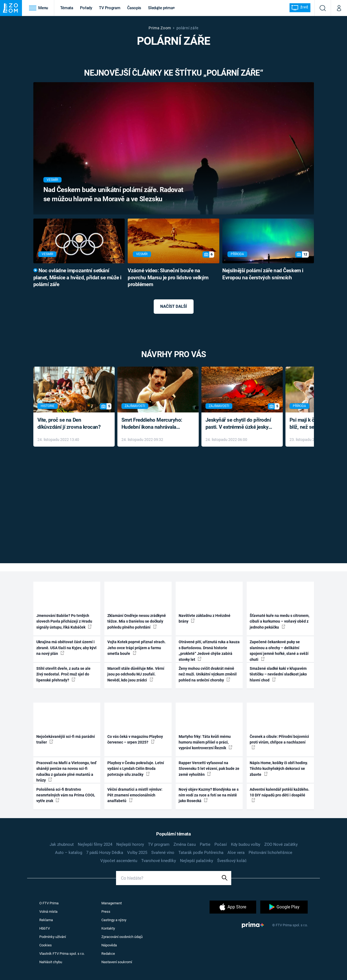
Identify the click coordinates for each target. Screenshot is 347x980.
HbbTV (45, 928)
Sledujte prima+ (161, 8)
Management (112, 903)
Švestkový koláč (232, 861)
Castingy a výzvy (114, 920)
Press (106, 912)
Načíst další (173, 306)
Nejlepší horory (130, 844)
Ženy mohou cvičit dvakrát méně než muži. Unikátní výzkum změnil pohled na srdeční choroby (208, 674)
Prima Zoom (160, 28)
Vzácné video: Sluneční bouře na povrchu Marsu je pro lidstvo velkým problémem (168, 278)
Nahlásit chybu (51, 962)
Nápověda (109, 945)
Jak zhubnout (62, 844)
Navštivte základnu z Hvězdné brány (205, 618)
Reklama (46, 920)
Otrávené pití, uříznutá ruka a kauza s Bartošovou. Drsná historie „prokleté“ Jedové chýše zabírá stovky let (209, 651)
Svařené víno (163, 853)
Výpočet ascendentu (119, 861)
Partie (205, 844)
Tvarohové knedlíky (159, 861)
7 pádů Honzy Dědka (105, 853)
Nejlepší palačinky (197, 861)
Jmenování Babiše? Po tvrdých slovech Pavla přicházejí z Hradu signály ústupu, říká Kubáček (64, 621)
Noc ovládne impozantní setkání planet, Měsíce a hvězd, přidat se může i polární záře (77, 278)
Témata (67, 8)
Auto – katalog (69, 853)
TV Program (110, 8)
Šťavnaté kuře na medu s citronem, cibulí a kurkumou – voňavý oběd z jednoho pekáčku (279, 621)
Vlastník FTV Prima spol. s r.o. (62, 954)
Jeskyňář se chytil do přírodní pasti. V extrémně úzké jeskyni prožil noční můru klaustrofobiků (239, 424)
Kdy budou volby (246, 844)
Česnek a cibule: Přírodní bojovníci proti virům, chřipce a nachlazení (279, 742)
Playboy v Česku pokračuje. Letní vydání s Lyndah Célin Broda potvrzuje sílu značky (136, 769)
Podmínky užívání (53, 937)
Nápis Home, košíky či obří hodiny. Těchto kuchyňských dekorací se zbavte (279, 769)
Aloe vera (236, 853)
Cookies (46, 945)
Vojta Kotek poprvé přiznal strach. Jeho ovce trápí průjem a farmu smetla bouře (136, 648)
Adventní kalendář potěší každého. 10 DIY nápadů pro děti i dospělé (279, 795)
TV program (159, 844)
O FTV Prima (49, 903)
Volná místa (48, 912)
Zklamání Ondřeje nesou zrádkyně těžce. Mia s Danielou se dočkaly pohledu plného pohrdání (137, 621)
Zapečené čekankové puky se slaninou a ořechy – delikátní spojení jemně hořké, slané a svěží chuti (279, 651)
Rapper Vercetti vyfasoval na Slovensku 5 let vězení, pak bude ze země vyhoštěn (209, 769)
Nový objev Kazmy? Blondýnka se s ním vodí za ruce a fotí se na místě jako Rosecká (209, 795)
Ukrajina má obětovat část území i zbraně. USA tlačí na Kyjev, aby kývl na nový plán (66, 648)
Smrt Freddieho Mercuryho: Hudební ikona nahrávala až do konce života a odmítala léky (154, 424)
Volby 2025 (137, 853)
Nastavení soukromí (117, 962)
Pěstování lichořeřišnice (270, 853)
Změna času (185, 844)
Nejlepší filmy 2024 (95, 844)
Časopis (134, 8)
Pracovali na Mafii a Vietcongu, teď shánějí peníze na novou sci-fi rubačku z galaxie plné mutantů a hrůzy (66, 771)
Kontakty (108, 928)
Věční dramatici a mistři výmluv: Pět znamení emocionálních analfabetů (135, 795)
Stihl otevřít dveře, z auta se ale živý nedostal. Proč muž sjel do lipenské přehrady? (63, 674)
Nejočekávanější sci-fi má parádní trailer (66, 739)
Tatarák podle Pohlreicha (201, 853)
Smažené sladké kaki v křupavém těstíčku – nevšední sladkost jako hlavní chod (278, 674)
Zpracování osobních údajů (122, 937)
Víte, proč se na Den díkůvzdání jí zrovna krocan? (69, 424)
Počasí (221, 844)
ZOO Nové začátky (281, 844)
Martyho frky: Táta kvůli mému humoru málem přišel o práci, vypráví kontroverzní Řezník (205, 742)
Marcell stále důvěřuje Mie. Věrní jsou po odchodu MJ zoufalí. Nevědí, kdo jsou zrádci (136, 674)
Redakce (108, 954)
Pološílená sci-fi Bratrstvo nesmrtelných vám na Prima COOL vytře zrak (66, 795)
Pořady (86, 8)
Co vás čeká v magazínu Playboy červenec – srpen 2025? (135, 739)
